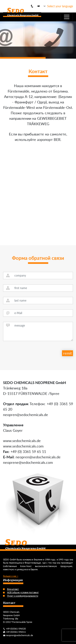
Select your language (60, 6)
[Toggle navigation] (67, 17)
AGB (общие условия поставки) (23, 592)
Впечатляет (13, 589)
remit (67, 353)
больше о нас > (11, 576)
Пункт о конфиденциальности (23, 596)
